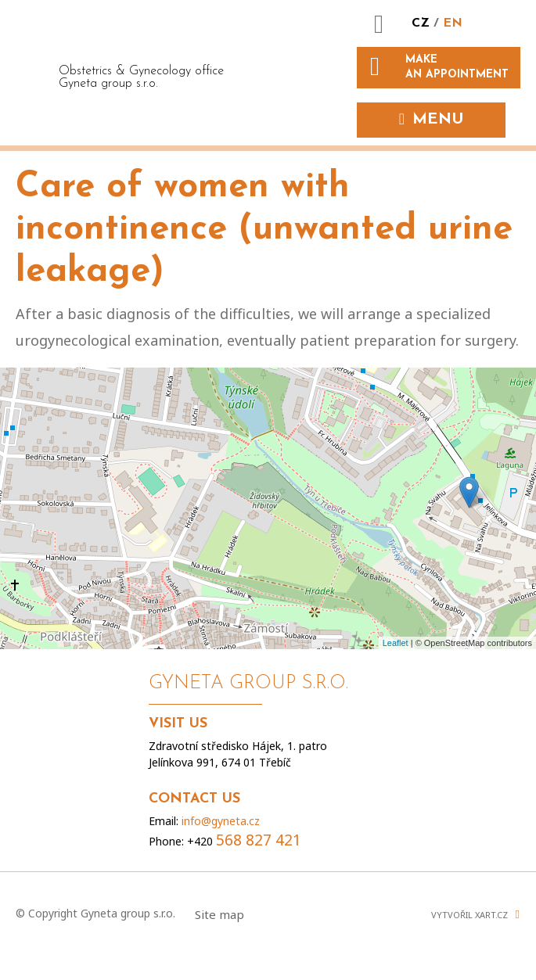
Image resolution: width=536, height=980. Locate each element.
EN (453, 23)
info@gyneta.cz (221, 821)
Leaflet (396, 643)
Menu (438, 120)
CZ (423, 23)
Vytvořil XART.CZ (469, 915)
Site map (219, 914)
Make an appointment (457, 67)
